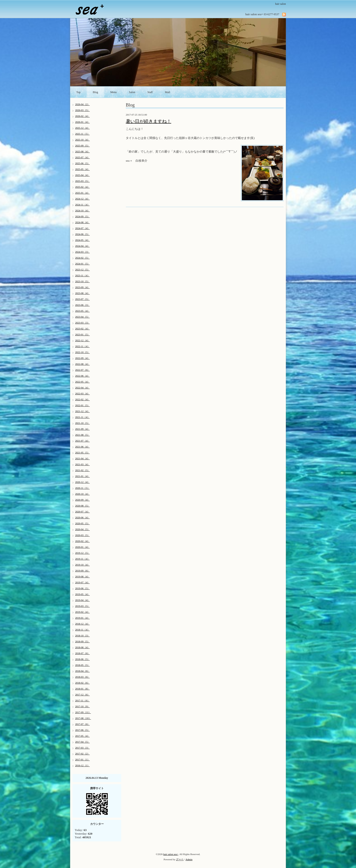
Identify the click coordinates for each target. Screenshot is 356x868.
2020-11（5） (82, 488)
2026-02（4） (82, 116)
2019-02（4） (82, 612)
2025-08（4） (82, 151)
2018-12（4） (82, 624)
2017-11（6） (82, 700)
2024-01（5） (82, 264)
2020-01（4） (82, 547)
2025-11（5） (82, 134)
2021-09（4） (82, 429)
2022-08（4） (82, 364)
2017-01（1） (82, 759)
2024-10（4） (82, 210)
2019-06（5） (82, 588)
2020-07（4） (82, 512)
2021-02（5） (82, 470)
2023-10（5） (82, 281)
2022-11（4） (82, 346)
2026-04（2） (82, 104)
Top (78, 92)
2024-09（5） (82, 216)
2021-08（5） (82, 435)
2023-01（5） (82, 334)
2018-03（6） (82, 677)
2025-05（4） (82, 169)
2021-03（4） (82, 464)
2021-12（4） (82, 411)
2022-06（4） (82, 376)
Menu (114, 92)
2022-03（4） (82, 393)
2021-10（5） (82, 423)
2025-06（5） (82, 163)
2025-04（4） (82, 175)
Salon (132, 92)
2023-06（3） (82, 305)
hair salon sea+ (171, 854)
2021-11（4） (82, 417)
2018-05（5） (82, 665)
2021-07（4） (82, 441)
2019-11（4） (82, 559)
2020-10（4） (82, 494)
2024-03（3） (82, 252)
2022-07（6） (82, 370)
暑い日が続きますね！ (148, 121)
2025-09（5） (82, 146)
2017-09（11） (83, 712)
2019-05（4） (82, 594)
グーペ (180, 859)
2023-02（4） (82, 329)
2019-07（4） (82, 582)
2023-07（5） (82, 299)
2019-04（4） (82, 600)
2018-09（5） (82, 641)
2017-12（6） (82, 695)
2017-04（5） (82, 742)
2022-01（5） (82, 405)
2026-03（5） (82, 110)
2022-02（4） (82, 399)
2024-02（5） (82, 258)
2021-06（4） (82, 447)
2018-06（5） (82, 659)
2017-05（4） (82, 736)
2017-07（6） (82, 724)
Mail (167, 92)
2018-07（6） (82, 653)
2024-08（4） (82, 222)
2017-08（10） (83, 718)
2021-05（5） (82, 453)
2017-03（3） (82, 748)
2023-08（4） (82, 293)
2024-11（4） (82, 205)
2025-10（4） (82, 140)
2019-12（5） (82, 553)
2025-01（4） (82, 193)
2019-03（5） (82, 606)
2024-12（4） (82, 199)
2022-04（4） (82, 388)
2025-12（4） (82, 128)
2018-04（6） (82, 671)
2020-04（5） (82, 529)
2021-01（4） (82, 476)
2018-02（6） (82, 683)
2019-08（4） (82, 576)
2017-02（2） (82, 754)
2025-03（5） (82, 181)
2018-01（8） (82, 689)
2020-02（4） (82, 541)
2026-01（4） (82, 122)
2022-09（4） (82, 358)
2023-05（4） (82, 311)
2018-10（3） (82, 636)
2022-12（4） (82, 340)
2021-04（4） (82, 458)
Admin (189, 859)
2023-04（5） (82, 317)
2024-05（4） (82, 240)
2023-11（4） (82, 275)
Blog (95, 92)
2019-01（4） (82, 618)
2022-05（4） (82, 382)
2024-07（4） (82, 228)
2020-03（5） (82, 535)
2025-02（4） (82, 187)
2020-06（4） (82, 517)
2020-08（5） (82, 506)
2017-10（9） (82, 706)
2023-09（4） (82, 287)
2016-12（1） (82, 765)
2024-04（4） (82, 246)
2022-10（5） (82, 352)
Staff (150, 92)
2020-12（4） (82, 482)
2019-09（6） (82, 571)
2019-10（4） (82, 565)
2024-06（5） (82, 234)
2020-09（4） (82, 500)
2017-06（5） (82, 730)
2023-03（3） (82, 323)
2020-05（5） (82, 523)
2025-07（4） (82, 157)
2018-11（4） (82, 630)
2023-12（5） (82, 270)
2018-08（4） (82, 647)
